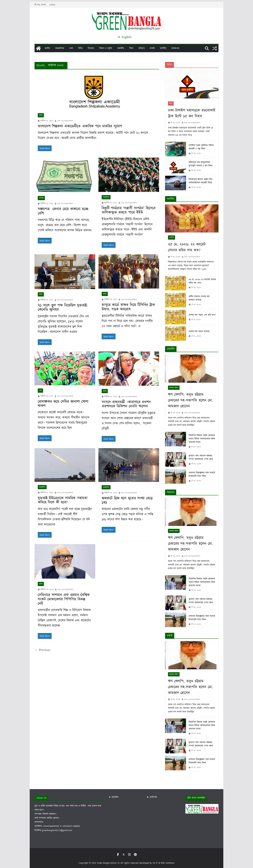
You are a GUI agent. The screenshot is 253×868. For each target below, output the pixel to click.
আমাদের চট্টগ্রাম (174, 388)
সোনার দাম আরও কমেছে (199, 331)
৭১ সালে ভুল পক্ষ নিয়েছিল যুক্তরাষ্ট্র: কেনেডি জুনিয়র (63, 307)
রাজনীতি (121, 48)
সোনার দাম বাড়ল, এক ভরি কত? (202, 315)
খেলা (71, 48)
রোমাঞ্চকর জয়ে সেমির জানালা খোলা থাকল (63, 404)
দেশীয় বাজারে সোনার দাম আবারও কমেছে (199, 298)
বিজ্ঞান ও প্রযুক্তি (106, 48)
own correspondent (65, 121)
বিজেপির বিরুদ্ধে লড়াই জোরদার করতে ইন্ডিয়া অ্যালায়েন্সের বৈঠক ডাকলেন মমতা (202, 439)
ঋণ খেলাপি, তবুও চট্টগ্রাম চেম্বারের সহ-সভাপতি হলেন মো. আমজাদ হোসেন (190, 400)
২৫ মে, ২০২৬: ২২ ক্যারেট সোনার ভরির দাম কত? (187, 247)
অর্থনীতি (163, 48)
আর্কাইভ (115, 797)
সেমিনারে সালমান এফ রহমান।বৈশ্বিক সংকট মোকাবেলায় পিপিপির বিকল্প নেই (64, 599)
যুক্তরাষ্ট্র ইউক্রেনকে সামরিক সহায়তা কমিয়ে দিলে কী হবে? (63, 500)
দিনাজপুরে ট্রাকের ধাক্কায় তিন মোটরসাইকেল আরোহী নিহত (200, 181)
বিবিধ (80, 48)
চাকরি (152, 48)
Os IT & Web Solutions (164, 863)
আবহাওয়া (175, 48)
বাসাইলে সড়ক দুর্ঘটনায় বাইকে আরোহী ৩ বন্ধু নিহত (201, 147)
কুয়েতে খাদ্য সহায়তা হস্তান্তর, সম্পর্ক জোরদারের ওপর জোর (201, 457)
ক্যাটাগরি (153, 797)
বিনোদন (91, 48)
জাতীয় (47, 48)
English (126, 37)
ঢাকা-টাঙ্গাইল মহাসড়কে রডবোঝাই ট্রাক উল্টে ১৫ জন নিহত (192, 113)
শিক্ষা (131, 48)
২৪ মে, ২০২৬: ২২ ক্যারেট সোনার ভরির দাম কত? (202, 281)
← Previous (42, 650)
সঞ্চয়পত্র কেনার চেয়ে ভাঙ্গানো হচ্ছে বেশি (63, 211)
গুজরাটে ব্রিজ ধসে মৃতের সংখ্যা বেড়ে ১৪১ (127, 500)
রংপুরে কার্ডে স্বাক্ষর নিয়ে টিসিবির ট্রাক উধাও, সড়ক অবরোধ (128, 307)
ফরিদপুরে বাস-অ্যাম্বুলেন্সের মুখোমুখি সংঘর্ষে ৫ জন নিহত (201, 164)
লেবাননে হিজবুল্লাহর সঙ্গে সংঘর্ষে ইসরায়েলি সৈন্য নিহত (202, 474)
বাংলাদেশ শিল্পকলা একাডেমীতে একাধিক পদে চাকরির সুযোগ (80, 126)
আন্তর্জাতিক (60, 48)
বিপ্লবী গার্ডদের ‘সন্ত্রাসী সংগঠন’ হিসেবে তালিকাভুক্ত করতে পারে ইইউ (129, 210)
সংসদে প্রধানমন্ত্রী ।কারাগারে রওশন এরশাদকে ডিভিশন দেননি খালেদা (126, 404)
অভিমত (142, 48)
